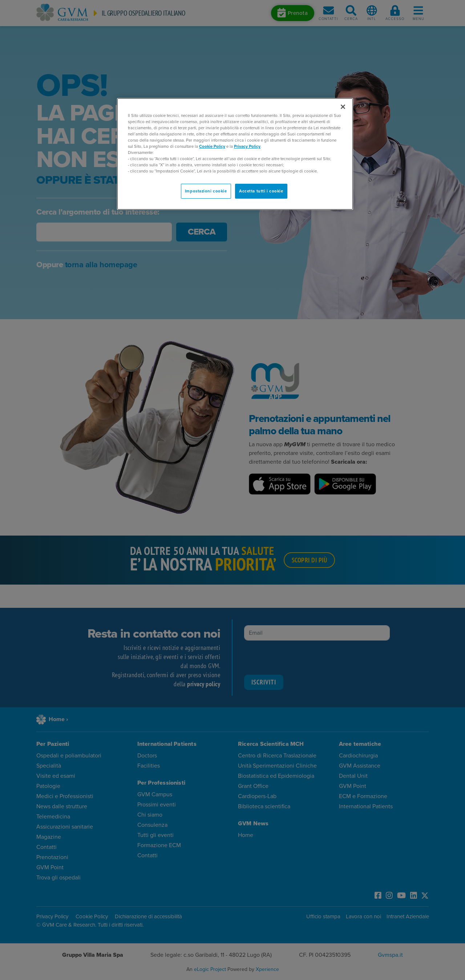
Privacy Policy (247, 147)
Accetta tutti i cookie (261, 191)
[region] (235, 154)
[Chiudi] (343, 107)
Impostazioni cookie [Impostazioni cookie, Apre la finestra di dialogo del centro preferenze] (206, 191)
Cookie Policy (212, 147)
